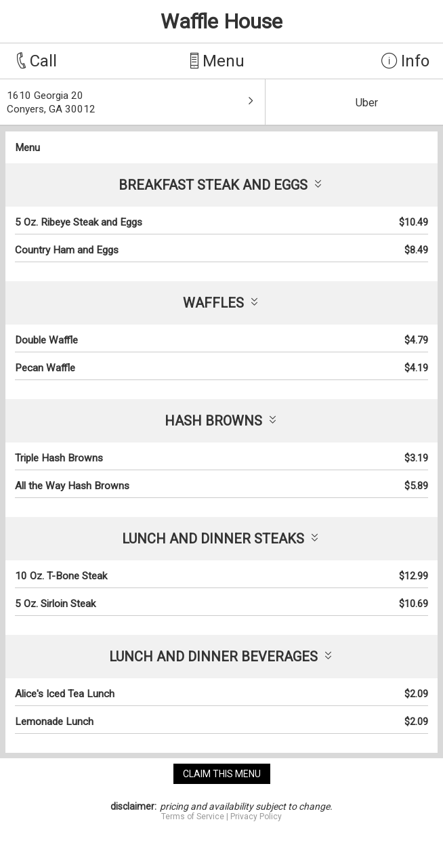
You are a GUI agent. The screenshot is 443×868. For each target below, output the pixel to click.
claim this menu (222, 774)
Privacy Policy (256, 817)
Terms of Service (193, 817)
